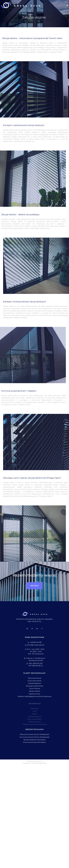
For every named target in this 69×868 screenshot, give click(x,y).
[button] (67, 5)
